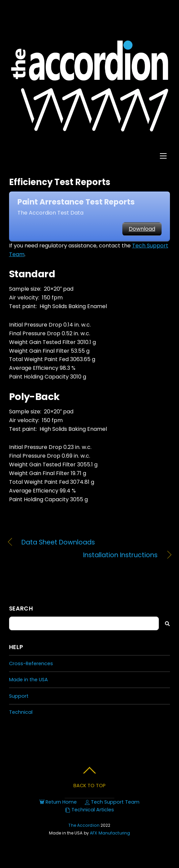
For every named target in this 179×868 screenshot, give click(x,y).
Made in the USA (28, 680)
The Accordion (84, 825)
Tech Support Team (112, 802)
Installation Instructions (83, 555)
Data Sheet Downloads (58, 542)
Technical (21, 712)
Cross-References (31, 663)
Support (19, 696)
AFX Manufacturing (110, 833)
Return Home (58, 802)
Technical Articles (89, 810)
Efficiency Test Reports (60, 182)
